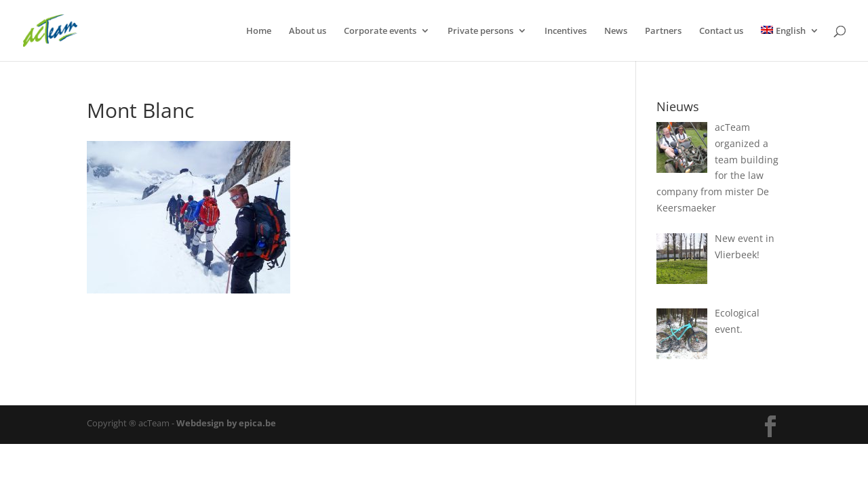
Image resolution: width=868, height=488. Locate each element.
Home (259, 31)
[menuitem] (790, 43)
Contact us (721, 31)
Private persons (480, 31)
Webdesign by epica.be (226, 423)
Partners (663, 31)
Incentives (566, 31)
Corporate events (380, 31)
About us (308, 31)
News (616, 31)
